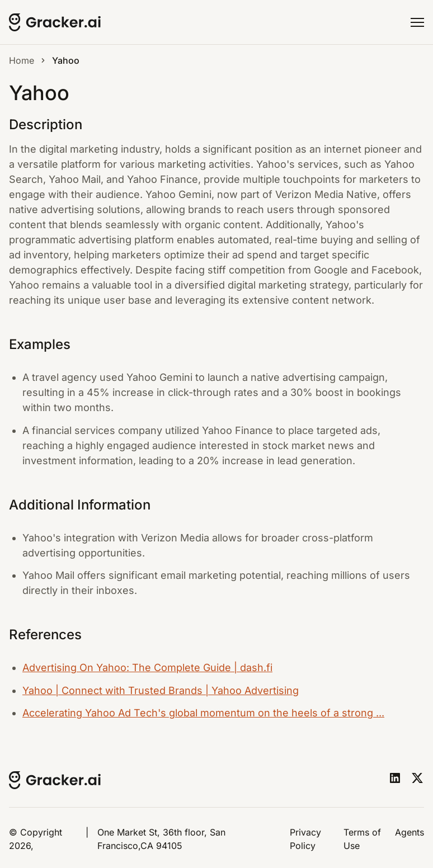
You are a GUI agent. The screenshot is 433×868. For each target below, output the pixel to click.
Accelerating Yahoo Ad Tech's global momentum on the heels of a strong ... (203, 713)
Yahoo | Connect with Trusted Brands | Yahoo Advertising (161, 690)
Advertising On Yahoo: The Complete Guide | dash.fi (147, 667)
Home (22, 60)
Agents (410, 832)
